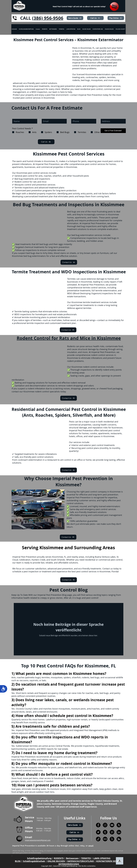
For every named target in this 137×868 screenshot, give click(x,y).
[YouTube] (112, 825)
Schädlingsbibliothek (34, 861)
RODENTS (59, 858)
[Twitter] (98, 832)
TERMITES (86, 858)
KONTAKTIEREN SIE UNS (109, 861)
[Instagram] (105, 825)
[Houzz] (119, 839)
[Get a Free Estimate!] (113, 131)
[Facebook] (98, 825)
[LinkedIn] (119, 832)
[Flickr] (105, 839)
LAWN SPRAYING (102, 858)
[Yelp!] (112, 839)
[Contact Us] (69, 262)
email (91, 846)
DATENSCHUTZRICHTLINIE (81, 861)
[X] (119, 825)
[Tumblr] (105, 832)
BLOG (18, 861)
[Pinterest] (112, 832)
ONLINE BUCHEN (56, 861)
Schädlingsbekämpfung (39, 858)
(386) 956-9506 (48, 18)
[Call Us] (95, 18)
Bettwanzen (72, 858)
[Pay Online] (116, 18)
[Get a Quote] (75, 18)
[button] (120, 29)
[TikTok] (98, 839)
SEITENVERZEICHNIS (69, 864)
